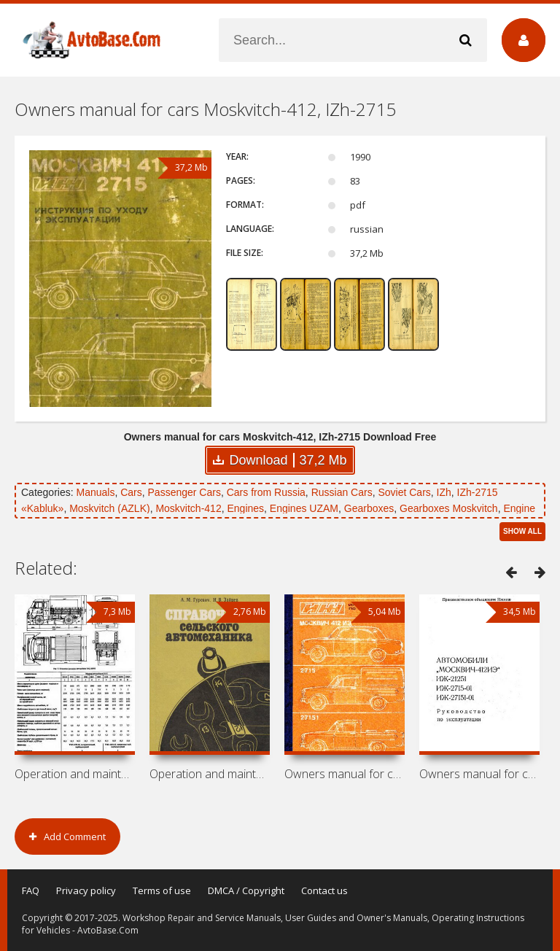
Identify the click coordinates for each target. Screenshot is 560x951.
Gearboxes (369, 508)
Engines (245, 508)
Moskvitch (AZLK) (109, 508)
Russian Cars (342, 492)
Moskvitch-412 (188, 508)
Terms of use (162, 890)
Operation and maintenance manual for (75, 774)
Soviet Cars (404, 492)
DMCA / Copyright (246, 890)
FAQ (31, 890)
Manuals (95, 492)
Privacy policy (86, 890)
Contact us (324, 890)
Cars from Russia (266, 492)
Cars (131, 492)
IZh (444, 492)
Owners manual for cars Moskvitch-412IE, (345, 774)
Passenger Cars (184, 492)
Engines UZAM (304, 508)
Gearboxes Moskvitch (449, 508)
